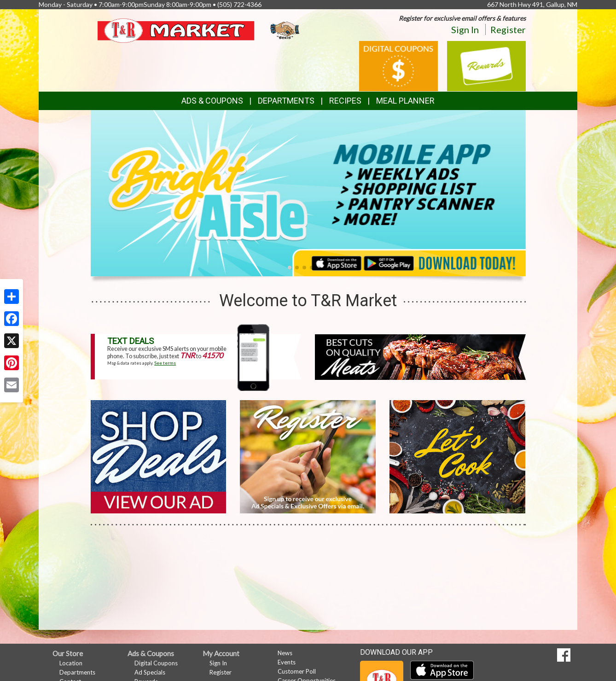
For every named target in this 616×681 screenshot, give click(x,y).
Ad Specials (150, 672)
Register (508, 29)
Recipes (345, 101)
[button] (290, 268)
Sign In (465, 29)
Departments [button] (286, 101)
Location (71, 663)
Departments (77, 672)
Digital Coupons (156, 663)
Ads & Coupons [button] (212, 101)
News (285, 653)
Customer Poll (297, 671)
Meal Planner (405, 101)
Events (287, 662)
